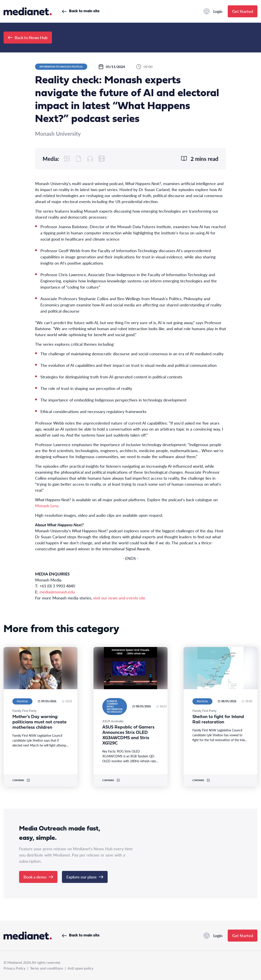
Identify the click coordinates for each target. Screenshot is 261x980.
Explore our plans (85, 877)
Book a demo (38, 877)
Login (213, 11)
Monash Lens (47, 506)
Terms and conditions (46, 968)
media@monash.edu (57, 592)
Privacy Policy (15, 968)
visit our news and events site (119, 598)
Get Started (243, 11)
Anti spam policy (80, 968)
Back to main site (81, 11)
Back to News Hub (28, 37)
